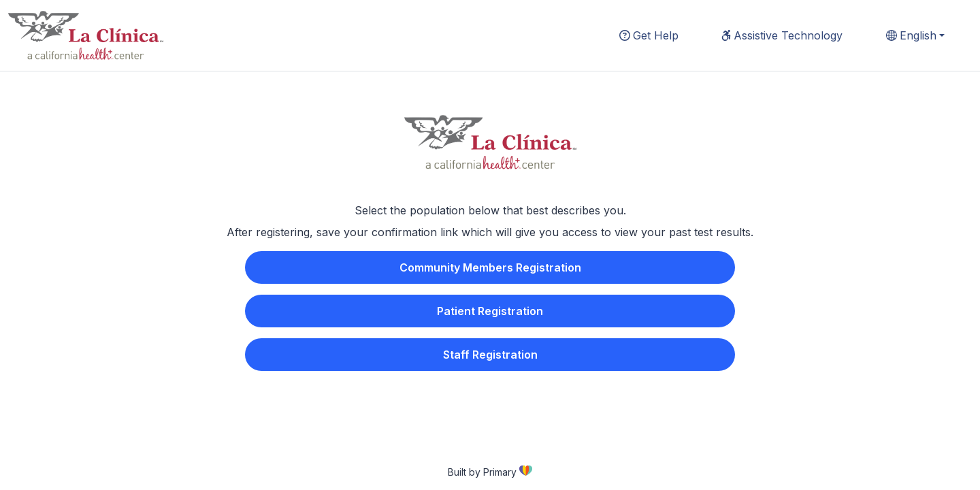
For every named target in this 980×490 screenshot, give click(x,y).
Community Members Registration (490, 267)
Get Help (649, 35)
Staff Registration (490, 355)
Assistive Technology (782, 35)
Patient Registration (490, 311)
